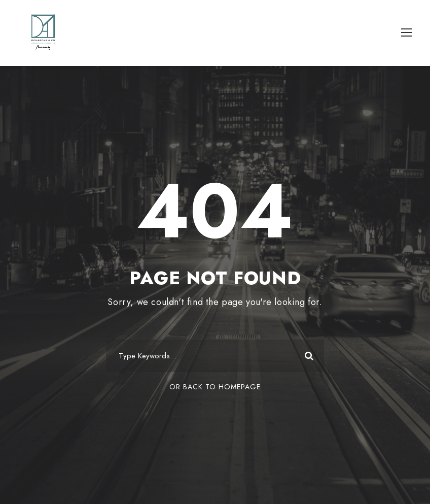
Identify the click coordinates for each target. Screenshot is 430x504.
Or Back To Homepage (215, 387)
